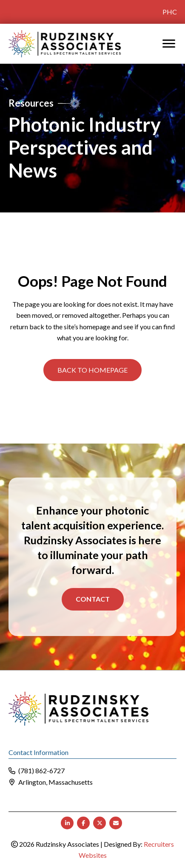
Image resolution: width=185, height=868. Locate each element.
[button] (92, 370)
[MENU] (169, 43)
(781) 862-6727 (41, 770)
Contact (93, 599)
